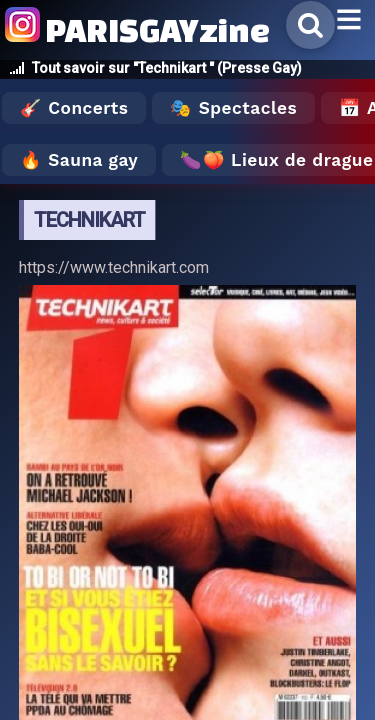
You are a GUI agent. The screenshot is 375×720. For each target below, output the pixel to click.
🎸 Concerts (74, 108)
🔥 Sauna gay (79, 160)
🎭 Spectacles (233, 108)
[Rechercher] (310, 25)
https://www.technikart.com (114, 267)
